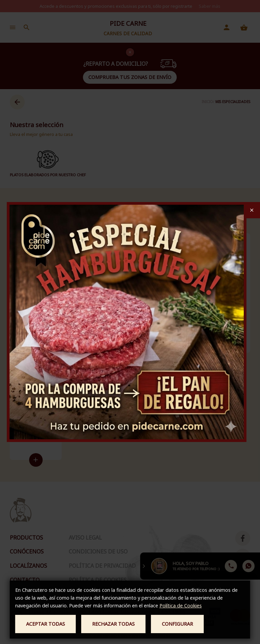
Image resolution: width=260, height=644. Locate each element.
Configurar (177, 624)
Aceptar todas (46, 624)
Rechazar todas (113, 624)
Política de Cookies (181, 606)
